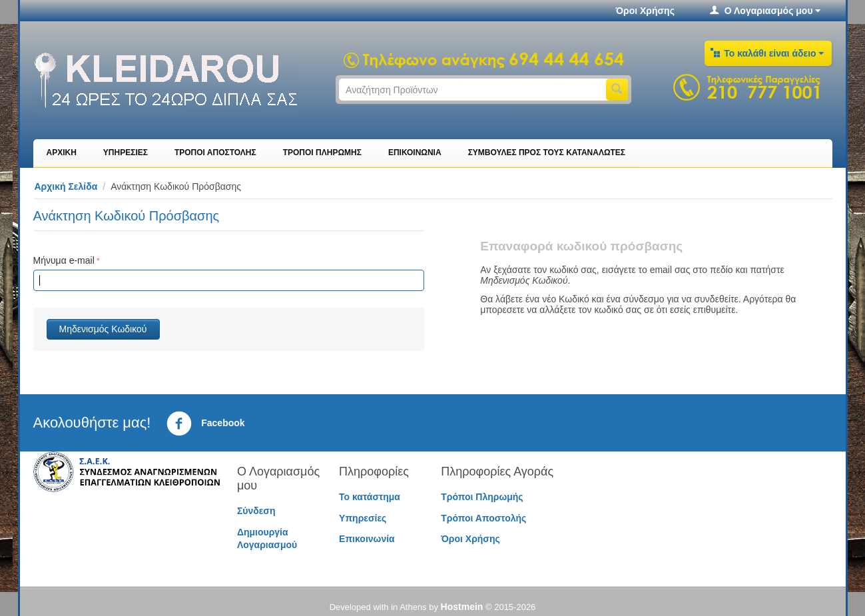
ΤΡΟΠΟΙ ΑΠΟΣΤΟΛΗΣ (215, 153)
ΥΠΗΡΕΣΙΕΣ (126, 153)
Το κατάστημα (370, 497)
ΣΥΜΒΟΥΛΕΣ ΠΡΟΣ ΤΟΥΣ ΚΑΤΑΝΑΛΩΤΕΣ (547, 153)
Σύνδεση (256, 511)
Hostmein (462, 607)
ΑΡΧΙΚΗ (62, 153)
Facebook (205, 424)
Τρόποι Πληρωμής (482, 497)
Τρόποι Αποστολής (483, 518)
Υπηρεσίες (363, 518)
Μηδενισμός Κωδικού (103, 329)
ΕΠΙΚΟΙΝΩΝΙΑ (415, 153)
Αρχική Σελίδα (66, 186)
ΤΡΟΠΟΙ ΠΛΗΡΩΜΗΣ (322, 153)
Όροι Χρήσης (645, 11)
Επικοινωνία (367, 539)
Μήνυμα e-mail (64, 260)
